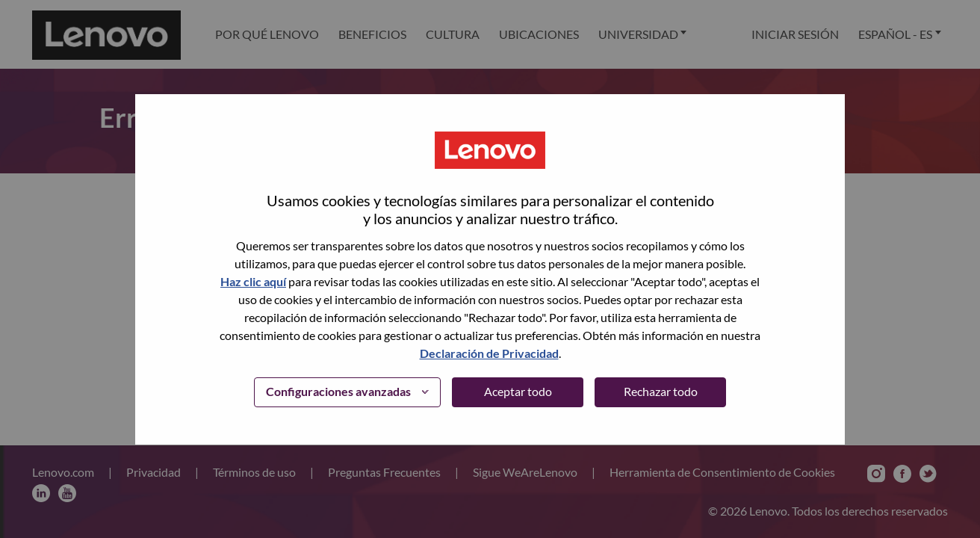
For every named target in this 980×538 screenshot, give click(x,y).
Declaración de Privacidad (489, 353)
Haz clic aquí (253, 281)
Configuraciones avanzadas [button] (338, 391)
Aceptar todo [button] (518, 391)
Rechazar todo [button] (661, 391)
